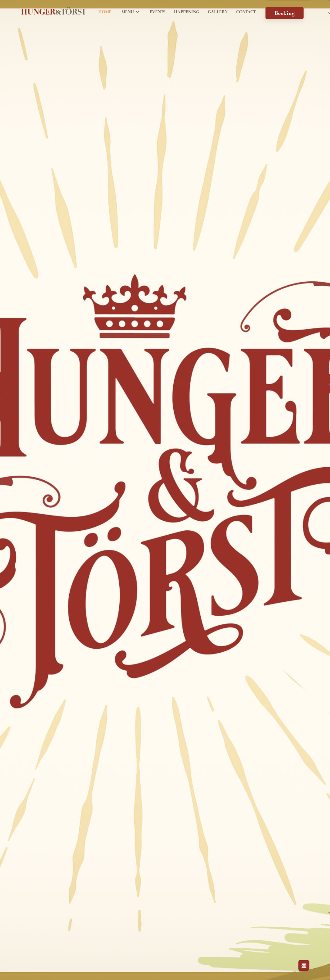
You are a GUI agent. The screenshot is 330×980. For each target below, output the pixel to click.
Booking (285, 14)
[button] (130, 13)
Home (105, 13)
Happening (187, 13)
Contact (246, 13)
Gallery (218, 13)
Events (157, 13)
